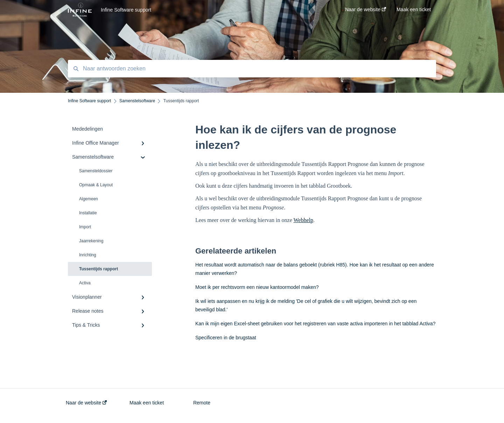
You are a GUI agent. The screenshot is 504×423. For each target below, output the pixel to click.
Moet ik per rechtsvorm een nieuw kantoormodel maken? (257, 287)
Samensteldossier (96, 171)
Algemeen (89, 199)
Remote (202, 403)
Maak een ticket (147, 403)
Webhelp (303, 220)
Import (85, 227)
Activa (85, 283)
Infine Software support (126, 10)
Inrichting (88, 255)
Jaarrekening (91, 241)
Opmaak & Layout (96, 185)
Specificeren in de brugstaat (226, 338)
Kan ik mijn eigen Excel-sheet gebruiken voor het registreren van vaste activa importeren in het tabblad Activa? (315, 324)
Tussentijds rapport (99, 269)
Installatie (88, 213)
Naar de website (86, 403)
